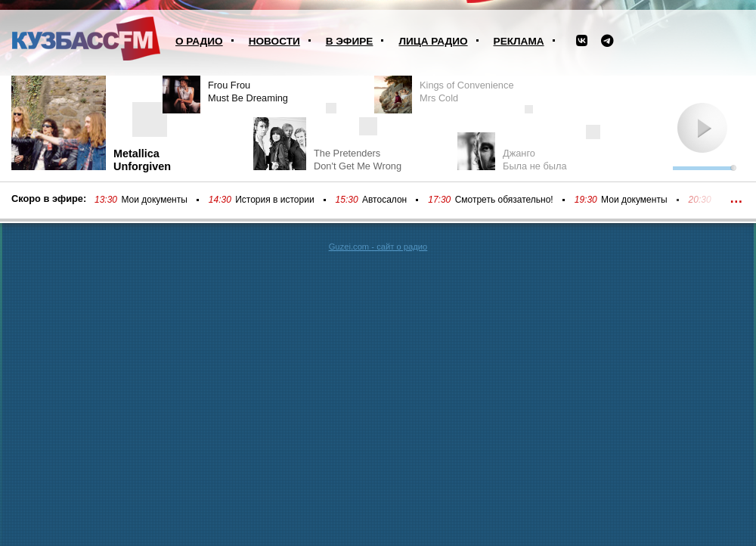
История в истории (274, 200)
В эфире (350, 41)
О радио (199, 41)
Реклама (519, 41)
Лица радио (433, 41)
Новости (274, 41)
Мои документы (154, 200)
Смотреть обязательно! (504, 200)
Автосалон (384, 200)
